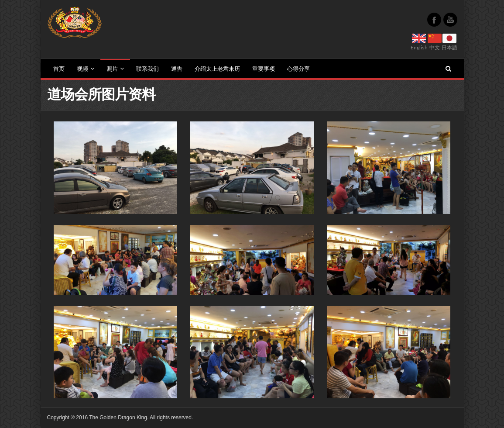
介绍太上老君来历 (217, 69)
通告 (177, 69)
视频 (86, 69)
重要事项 (264, 69)
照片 (115, 69)
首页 (59, 69)
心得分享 (298, 69)
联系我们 (147, 69)
